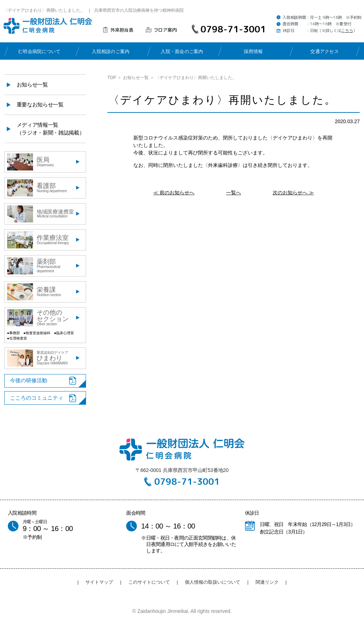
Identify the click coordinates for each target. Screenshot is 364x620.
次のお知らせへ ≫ (293, 193)
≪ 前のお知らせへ (174, 193)
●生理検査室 (17, 338)
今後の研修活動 (29, 380)
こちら (347, 31)
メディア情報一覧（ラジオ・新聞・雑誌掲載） (51, 129)
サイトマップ (99, 582)
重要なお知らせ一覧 (40, 104)
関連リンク (267, 582)
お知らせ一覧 (136, 78)
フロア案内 (165, 30)
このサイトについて (149, 582)
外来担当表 (122, 30)
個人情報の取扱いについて (213, 582)
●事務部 (14, 333)
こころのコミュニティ (37, 398)
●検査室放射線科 (37, 333)
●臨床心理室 (64, 333)
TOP (112, 78)
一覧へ (234, 193)
